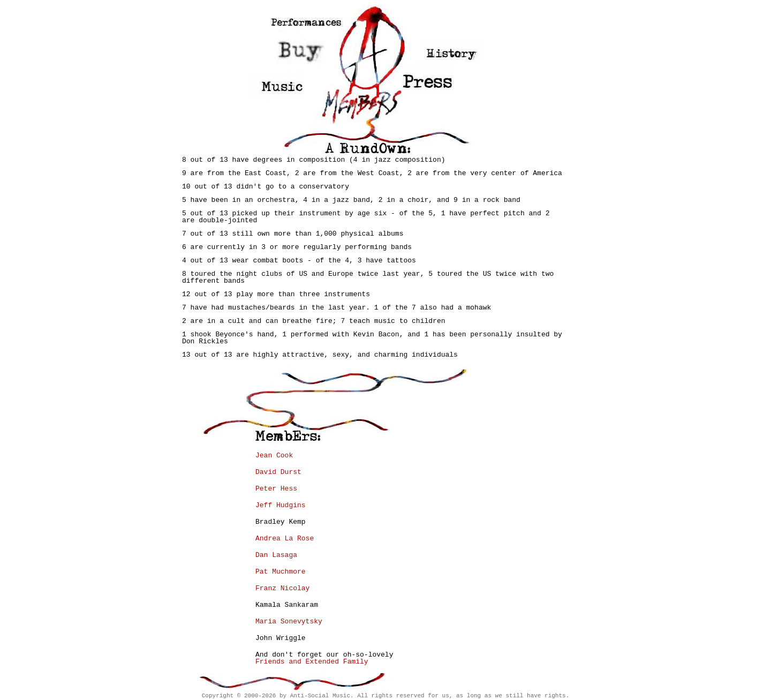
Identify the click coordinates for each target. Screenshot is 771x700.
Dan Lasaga (276, 555)
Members (359, 102)
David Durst (278, 472)
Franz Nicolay (282, 588)
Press (429, 79)
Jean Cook (274, 456)
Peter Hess (276, 489)
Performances (304, 18)
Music (276, 87)
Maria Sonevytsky (289, 622)
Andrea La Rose (285, 539)
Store (301, 51)
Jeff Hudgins (281, 505)
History (452, 49)
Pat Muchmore (281, 572)
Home (372, 42)
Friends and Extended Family (312, 662)
